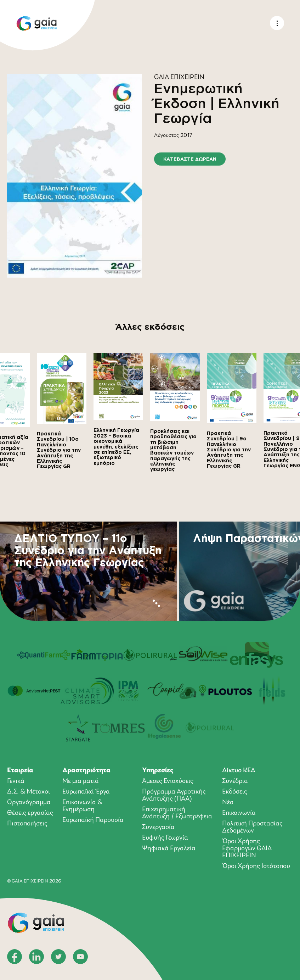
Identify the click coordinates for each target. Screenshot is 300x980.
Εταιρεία (20, 770)
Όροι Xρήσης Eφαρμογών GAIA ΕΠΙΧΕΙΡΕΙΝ (247, 848)
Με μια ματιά (81, 781)
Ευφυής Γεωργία (165, 838)
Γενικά (16, 781)
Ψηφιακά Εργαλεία (169, 848)
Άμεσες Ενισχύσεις (168, 781)
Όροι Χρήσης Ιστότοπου (256, 866)
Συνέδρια (235, 781)
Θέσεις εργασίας (30, 813)
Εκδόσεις (235, 792)
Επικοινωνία (239, 813)
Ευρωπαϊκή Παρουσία (93, 820)
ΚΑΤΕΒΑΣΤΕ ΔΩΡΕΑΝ (190, 159)
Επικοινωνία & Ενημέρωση (82, 806)
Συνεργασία (158, 827)
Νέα (228, 802)
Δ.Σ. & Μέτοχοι (29, 792)
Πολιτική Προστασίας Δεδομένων (252, 827)
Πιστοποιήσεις (27, 824)
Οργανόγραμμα (29, 802)
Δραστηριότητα (86, 770)
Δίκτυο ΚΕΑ (239, 770)
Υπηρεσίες (158, 770)
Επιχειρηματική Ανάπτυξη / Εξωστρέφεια (177, 813)
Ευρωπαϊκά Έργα (86, 792)
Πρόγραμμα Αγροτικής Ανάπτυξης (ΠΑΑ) (174, 795)
